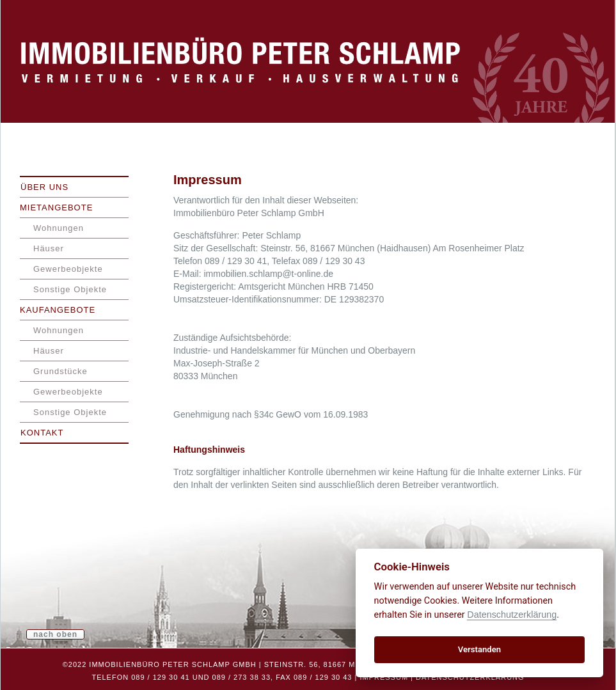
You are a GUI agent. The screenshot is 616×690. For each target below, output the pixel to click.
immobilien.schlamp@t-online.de (268, 274)
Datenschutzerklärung (470, 677)
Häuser (49, 248)
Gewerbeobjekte (68, 269)
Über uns (44, 187)
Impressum (384, 677)
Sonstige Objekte (70, 289)
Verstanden (479, 649)
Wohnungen (59, 228)
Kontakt (42, 433)
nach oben (55, 634)
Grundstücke (60, 371)
